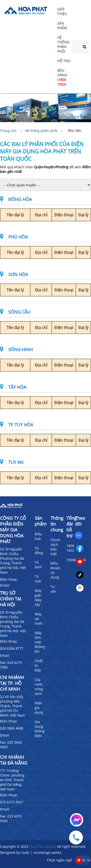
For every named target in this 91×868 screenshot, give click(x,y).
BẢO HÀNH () (62, 77)
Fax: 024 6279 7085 (11, 665)
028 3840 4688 (12, 728)
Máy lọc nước (39, 619)
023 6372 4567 (12, 802)
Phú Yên (75, 131)
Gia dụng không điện (40, 729)
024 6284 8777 (12, 648)
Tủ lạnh (38, 565)
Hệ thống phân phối (41, 131)
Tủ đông (39, 550)
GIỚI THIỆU (62, 11)
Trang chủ (8, 131)
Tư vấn (53, 589)
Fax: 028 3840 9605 (11, 745)
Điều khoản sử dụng (55, 570)
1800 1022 (70, 548)
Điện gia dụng (39, 708)
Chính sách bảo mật (55, 547)
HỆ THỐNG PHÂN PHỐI (63, 44)
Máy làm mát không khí (40, 642)
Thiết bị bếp (39, 665)
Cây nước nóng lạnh (39, 687)
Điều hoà (38, 536)
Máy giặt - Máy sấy (39, 598)
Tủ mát (38, 579)
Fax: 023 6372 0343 (11, 818)
